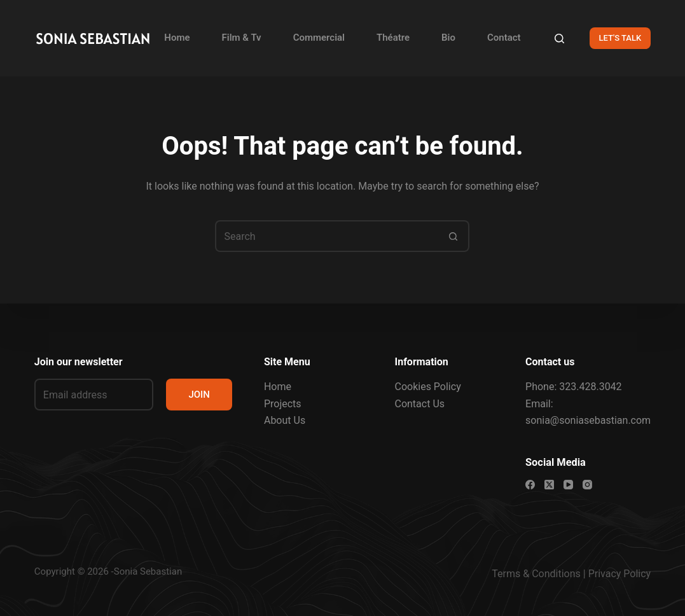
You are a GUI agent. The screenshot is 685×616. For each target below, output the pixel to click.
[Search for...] (326, 236)
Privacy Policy (620, 574)
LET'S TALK (620, 38)
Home (278, 387)
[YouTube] (568, 485)
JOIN (199, 395)
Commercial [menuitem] (319, 38)
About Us (285, 420)
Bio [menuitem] (448, 38)
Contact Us (419, 404)
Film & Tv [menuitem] (242, 38)
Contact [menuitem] (504, 38)
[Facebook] (530, 485)
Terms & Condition (533, 574)
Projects (283, 404)
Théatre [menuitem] (393, 38)
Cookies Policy (427, 387)
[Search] (559, 38)
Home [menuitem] (177, 38)
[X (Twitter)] (549, 485)
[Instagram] (587, 485)
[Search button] (453, 236)
